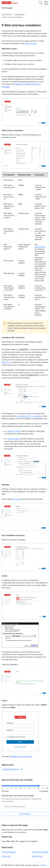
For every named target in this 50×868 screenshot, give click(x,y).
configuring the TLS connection (30, 415)
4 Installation (19, 14)
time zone (17, 498)
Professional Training (40, 851)
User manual (7, 14)
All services (6, 856)
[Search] (40, 3)
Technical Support (9, 851)
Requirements (40, 247)
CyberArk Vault (13, 438)
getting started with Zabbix (21, 756)
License (43, 865)
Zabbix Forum (37, 856)
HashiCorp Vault (13, 431)
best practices (31, 43)
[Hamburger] (46, 3)
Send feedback (25, 813)
